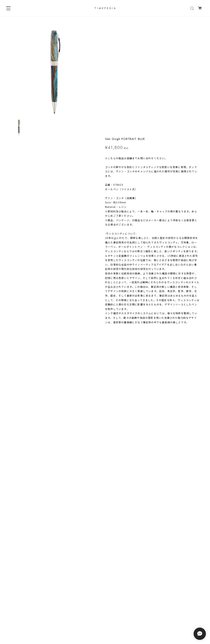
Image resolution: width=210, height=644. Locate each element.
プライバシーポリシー (105, 616)
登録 (130, 601)
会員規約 (105, 626)
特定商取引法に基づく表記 (105, 621)
